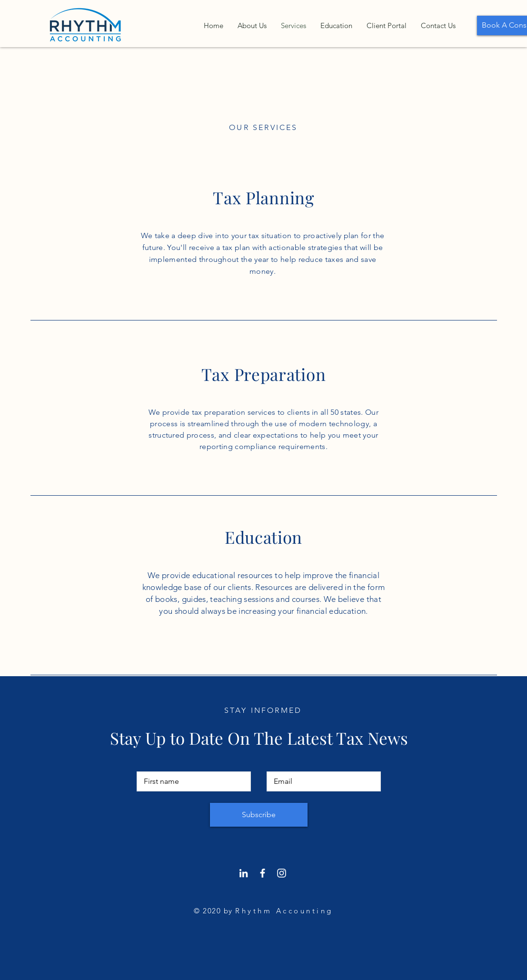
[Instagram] (282, 873)
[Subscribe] (259, 815)
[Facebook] (263, 873)
